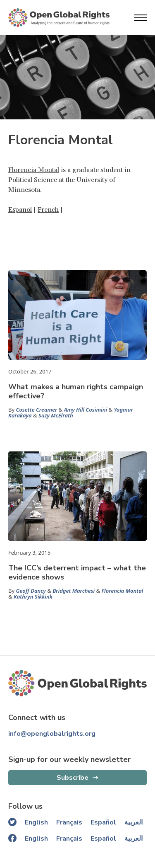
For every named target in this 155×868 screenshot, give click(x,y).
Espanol (20, 210)
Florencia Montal (34, 170)
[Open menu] (141, 18)
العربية (134, 822)
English (36, 822)
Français (69, 822)
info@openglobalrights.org (52, 734)
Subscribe (73, 778)
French (48, 210)
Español (103, 822)
